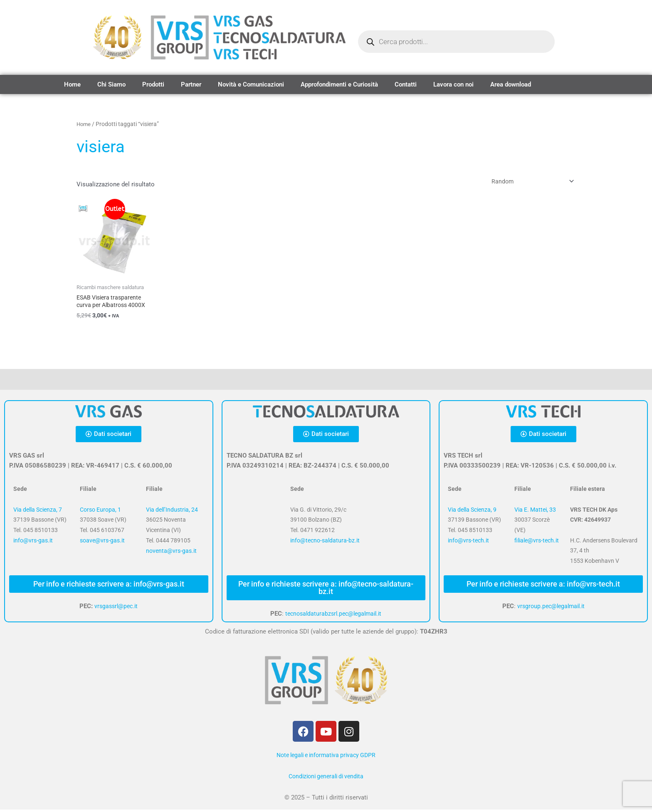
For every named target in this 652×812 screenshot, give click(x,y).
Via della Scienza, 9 (472, 512)
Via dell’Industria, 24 (172, 512)
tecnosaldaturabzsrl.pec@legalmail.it (333, 616)
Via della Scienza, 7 (38, 512)
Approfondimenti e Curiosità (339, 84)
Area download (511, 84)
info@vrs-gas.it (33, 543)
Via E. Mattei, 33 (535, 512)
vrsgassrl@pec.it (116, 609)
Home (72, 84)
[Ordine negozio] (527, 182)
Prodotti (153, 84)
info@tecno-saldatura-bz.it (325, 543)
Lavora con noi (453, 84)
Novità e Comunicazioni (251, 84)
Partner (191, 84)
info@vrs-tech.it (468, 543)
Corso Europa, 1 (100, 512)
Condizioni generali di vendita (326, 779)
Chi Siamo (111, 84)
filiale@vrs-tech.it (537, 543)
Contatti (406, 84)
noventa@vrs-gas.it (171, 553)
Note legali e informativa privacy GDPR (326, 758)
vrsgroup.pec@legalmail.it (551, 609)
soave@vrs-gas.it (102, 543)
